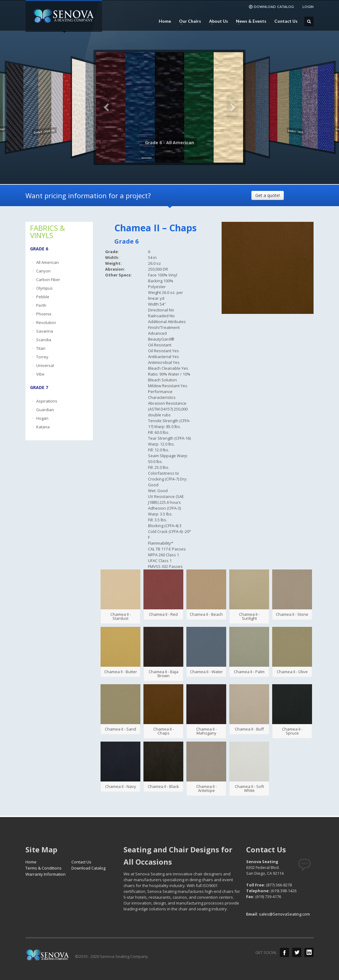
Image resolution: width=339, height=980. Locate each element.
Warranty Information (46, 874)
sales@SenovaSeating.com (284, 914)
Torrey (42, 357)
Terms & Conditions (44, 868)
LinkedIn (309, 952)
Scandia (44, 340)
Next (232, 107)
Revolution (46, 322)
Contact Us (286, 21)
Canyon (43, 271)
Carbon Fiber (48, 280)
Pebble (43, 297)
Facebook (284, 952)
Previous (107, 107)
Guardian (45, 410)
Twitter (297, 952)
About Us (217, 21)
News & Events (249, 21)
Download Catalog (88, 868)
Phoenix (44, 314)
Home (165, 21)
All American (48, 262)
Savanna (45, 331)
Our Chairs (188, 21)
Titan (41, 348)
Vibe (40, 374)
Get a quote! (268, 195)
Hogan (42, 418)
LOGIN (308, 7)
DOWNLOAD (271, 7)
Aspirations (47, 401)
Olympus (44, 288)
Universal (45, 365)
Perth (41, 305)
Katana (43, 427)
